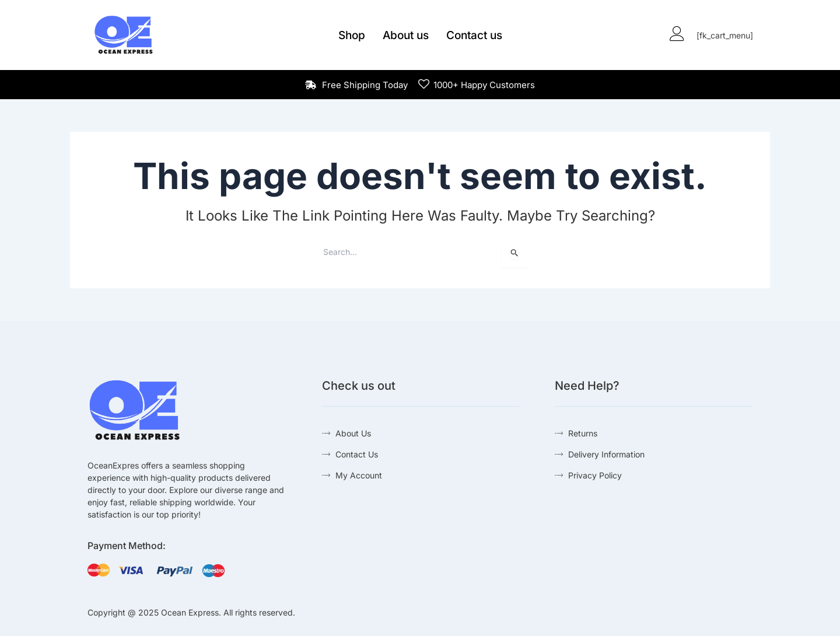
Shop (352, 35)
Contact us (474, 35)
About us (406, 35)
